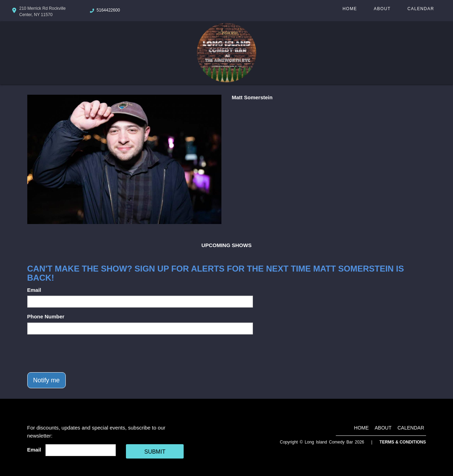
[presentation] (80, 353)
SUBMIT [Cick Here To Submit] (155, 452)
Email (34, 290)
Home (350, 9)
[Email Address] (81, 450)
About (382, 9)
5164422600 (108, 10)
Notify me (47, 380)
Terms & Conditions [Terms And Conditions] (403, 442)
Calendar (421, 9)
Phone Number (46, 316)
